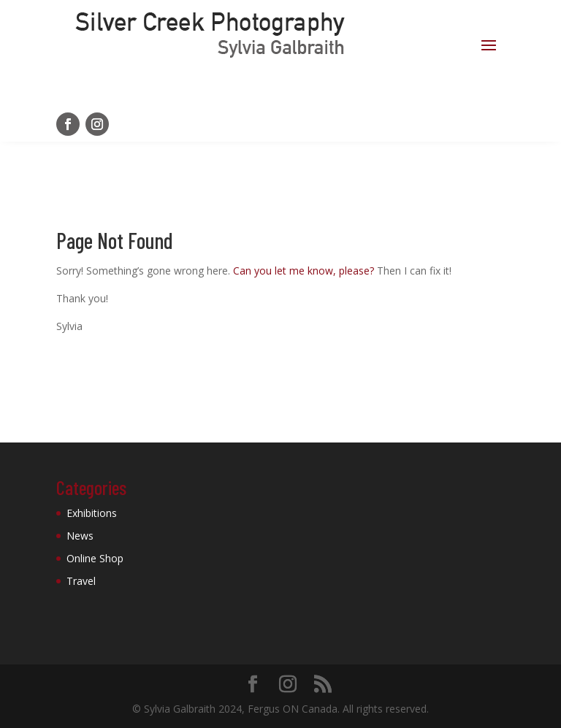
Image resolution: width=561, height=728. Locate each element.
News (80, 536)
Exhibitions (92, 513)
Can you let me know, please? (304, 271)
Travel (81, 581)
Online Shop (95, 558)
